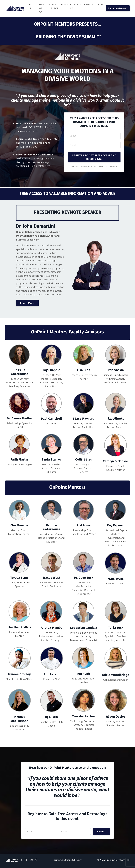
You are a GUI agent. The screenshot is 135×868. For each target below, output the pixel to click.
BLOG (64, 4)
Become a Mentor (118, 8)
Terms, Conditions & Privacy (67, 862)
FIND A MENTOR (53, 6)
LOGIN (99, 4)
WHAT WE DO (42, 8)
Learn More (27, 304)
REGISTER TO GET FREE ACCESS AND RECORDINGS (94, 157)
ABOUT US (32, 6)
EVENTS (89, 4)
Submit (101, 833)
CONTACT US (76, 6)
